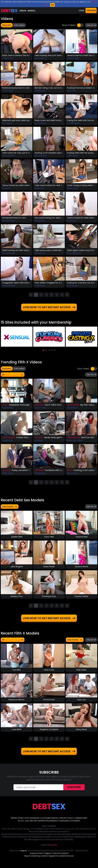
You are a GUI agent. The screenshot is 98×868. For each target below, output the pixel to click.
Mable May (40, 189)
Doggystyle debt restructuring (17, 284)
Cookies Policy (46, 5)
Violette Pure (8, 442)
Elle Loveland (40, 156)
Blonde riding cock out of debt (49, 88)
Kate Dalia (81, 673)
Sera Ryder (40, 222)
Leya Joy (81, 702)
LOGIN (81, 11)
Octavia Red (8, 58)
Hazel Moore (40, 124)
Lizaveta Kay (40, 475)
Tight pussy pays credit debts (49, 251)
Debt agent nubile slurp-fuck (81, 251)
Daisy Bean (81, 733)
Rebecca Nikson (17, 702)
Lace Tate (71, 91)
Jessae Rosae (9, 287)
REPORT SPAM (17, 822)
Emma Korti (49, 702)
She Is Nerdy (39, 439)
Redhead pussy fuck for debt (17, 88)
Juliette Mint (40, 91)
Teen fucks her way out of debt (17, 153)
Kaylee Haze (8, 409)
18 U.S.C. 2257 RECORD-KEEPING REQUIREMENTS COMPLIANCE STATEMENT (49, 824)
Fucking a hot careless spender (49, 153)
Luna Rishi (17, 733)
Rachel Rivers (8, 222)
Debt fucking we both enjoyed (17, 251)
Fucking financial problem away (81, 88)
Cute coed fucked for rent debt (49, 186)
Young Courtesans (9, 439)
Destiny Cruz (73, 189)
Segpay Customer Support (56, 857)
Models (32, 11)
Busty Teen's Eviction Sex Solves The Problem (17, 55)
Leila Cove (49, 673)
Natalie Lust (72, 409)
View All (91, 25)
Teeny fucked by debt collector (17, 186)
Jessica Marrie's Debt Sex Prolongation (81, 55)
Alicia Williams (9, 156)
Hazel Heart (7, 124)
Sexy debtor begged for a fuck (49, 284)
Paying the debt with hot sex (81, 121)
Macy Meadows (74, 254)
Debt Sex (70, 472)
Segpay (23, 854)
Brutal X (5, 407)
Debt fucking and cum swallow (49, 55)
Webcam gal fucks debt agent (17, 121)
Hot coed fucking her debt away (49, 219)
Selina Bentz (72, 156)
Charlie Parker (73, 124)
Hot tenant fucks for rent (15, 219)
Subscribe (74, 791)
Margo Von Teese (75, 442)
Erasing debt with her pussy (81, 153)
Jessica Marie (73, 58)
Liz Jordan (72, 222)
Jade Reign (40, 287)
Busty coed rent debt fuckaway (49, 121)
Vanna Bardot (9, 254)
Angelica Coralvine (49, 733)
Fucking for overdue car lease (81, 284)
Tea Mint (17, 673)
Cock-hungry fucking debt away (81, 186)
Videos (23, 11)
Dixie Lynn (7, 189)
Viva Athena (72, 287)
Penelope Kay (41, 58)
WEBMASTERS (81, 822)
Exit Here (54, 848)
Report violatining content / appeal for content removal (49, 859)
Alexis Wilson (8, 475)
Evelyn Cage (40, 409)
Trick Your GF (40, 407)
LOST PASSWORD (32, 822)
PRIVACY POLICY (67, 822)
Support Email (36, 857)
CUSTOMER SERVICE (50, 822)
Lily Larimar (40, 254)
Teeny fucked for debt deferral (81, 219)
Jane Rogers (8, 91)
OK (57, 5)
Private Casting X (73, 407)
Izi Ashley (39, 442)
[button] (43, 352)
